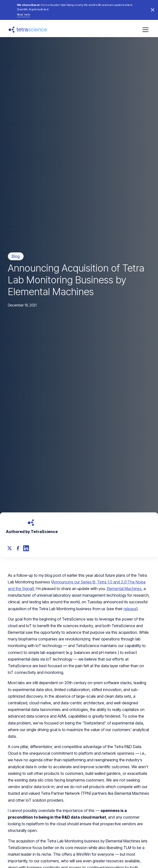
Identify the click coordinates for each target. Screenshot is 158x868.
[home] (28, 30)
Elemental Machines (124, 589)
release (130, 609)
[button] (144, 30)
